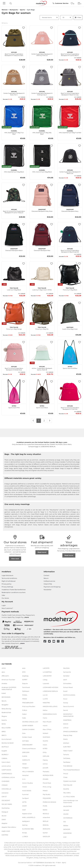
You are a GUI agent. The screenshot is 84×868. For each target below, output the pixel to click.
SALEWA (66, 668)
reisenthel (46, 817)
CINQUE (5, 785)
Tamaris (66, 754)
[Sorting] (49, 18)
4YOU (4, 668)
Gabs (24, 718)
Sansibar (66, 676)
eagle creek (6, 831)
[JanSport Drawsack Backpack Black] (14, 234)
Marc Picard (47, 722)
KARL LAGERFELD (29, 817)
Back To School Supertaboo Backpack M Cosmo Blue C (70, 54)
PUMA (45, 806)
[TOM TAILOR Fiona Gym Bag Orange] (14, 313)
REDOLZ (46, 813)
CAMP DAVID (6, 770)
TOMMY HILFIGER (70, 781)
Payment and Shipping (52, 587)
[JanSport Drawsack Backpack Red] (42, 234)
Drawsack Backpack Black (14, 249)
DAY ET (4, 796)
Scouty (66, 703)
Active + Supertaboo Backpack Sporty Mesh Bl (42, 368)
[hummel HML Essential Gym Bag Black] (14, 156)
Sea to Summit (69, 706)
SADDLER (46, 836)
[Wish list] (72, 3)
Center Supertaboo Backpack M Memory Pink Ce (42, 54)
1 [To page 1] (39, 421)
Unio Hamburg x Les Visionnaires (71, 801)
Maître (45, 710)
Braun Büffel (6, 728)
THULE (66, 774)
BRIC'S (4, 735)
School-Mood (68, 687)
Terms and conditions (9, 578)
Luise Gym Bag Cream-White (42, 289)
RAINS (45, 810)
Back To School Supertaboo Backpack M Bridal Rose (14, 368)
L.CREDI (25, 836)
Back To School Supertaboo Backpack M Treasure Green (14, 54)
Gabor (24, 714)
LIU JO (45, 695)
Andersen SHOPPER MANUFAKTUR (9, 688)
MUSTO (45, 741)
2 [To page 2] (44, 421)
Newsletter (48, 590)
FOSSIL (25, 695)
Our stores (5, 598)
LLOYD (45, 699)
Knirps (24, 833)
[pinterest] (64, 641)
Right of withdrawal (9, 581)
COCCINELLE (6, 789)
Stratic (65, 739)
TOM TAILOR (68, 785)
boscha (4, 720)
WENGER (67, 829)
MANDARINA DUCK (50, 714)
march (45, 726)
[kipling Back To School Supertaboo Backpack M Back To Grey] (70, 77)
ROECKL (46, 825)
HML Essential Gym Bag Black (14, 171)
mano (45, 718)
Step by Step (68, 735)
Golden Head (27, 737)
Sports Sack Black (42, 407)
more (27, 617)
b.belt (4, 693)
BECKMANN (6, 697)
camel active (6, 766)
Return (46, 578)
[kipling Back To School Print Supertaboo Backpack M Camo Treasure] (14, 195)
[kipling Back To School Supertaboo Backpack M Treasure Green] (14, 38)
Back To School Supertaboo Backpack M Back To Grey (70, 93)
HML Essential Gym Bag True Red (70, 131)
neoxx (45, 745)
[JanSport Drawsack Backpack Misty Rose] (42, 195)
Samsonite (67, 672)
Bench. (4, 701)
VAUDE (66, 814)
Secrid (65, 710)
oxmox (45, 764)
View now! (15, 559)
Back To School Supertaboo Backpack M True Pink (70, 407)
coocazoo (5, 793)
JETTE (24, 802)
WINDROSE (67, 833)
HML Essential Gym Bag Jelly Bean (42, 132)
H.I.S (24, 779)
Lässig (45, 680)
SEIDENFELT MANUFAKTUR (68, 715)
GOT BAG (25, 741)
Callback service (49, 581)
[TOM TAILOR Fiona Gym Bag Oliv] (42, 313)
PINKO (45, 791)
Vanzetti (66, 810)
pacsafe (45, 768)
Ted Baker (67, 762)
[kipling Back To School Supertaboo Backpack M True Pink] (70, 391)
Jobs (3, 595)
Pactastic (46, 771)
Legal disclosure (7, 575)
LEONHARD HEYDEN (50, 687)
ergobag (25, 676)
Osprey (45, 760)
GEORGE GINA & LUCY (30, 722)
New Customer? (7, 608)
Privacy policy (7, 584)
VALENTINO (68, 806)
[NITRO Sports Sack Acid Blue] (70, 352)
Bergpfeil (5, 705)
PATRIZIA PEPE (48, 775)
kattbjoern (26, 821)
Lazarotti (46, 683)
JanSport (25, 798)
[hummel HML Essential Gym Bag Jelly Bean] (42, 116)
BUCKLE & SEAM (8, 743)
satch (65, 680)
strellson (66, 743)
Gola (24, 733)
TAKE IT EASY (68, 751)
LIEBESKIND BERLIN (50, 691)
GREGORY (26, 752)
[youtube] (55, 641)
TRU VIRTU (67, 793)
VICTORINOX (68, 818)
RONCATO (46, 829)
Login (4, 605)
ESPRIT (25, 680)
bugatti (4, 751)
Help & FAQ (48, 584)
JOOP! (24, 806)
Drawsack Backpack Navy (70, 210)
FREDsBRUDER (28, 703)
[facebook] (46, 641)
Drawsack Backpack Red (42, 249)
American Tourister (8, 680)
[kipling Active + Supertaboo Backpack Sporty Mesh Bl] (42, 352)
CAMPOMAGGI (7, 774)
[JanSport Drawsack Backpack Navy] (70, 195)
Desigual (5, 812)
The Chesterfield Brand (71, 770)
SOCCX (66, 724)
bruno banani (7, 739)
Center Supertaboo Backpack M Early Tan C (14, 93)
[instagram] (59, 641)
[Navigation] (4, 3)
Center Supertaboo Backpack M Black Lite (70, 171)
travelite (66, 789)
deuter (4, 816)
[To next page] (50, 421)
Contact (46, 575)
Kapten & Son (27, 813)
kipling (25, 825)
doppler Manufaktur (9, 827)
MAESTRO (46, 703)
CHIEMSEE (6, 781)
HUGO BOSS (27, 791)
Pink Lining (47, 787)
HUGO (24, 787)
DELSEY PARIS (7, 804)
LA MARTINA (47, 672)
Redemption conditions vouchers (14, 592)
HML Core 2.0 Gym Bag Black (42, 171)
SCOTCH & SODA (69, 695)
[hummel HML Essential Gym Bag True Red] (70, 116)
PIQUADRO (47, 798)
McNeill (45, 733)
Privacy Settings (7, 587)
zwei (65, 837)
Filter (78, 17)
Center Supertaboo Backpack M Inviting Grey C (42, 93)
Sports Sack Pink (14, 407)
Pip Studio (46, 794)
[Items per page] (66, 18)
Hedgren (25, 768)
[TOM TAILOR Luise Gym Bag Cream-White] (42, 274)
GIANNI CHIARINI (28, 729)
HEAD (24, 764)
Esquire (25, 683)
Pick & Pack (47, 783)
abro (3, 672)
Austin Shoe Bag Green (70, 328)
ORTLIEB (46, 756)
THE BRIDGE (68, 766)
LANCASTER (47, 676)
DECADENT (6, 800)
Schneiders (67, 683)
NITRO (45, 749)
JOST (24, 810)
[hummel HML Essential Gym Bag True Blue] (14, 116)
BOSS (4, 724)
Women (5, 10)
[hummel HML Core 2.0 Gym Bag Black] (42, 156)
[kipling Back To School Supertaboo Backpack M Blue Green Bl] (70, 234)
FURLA (25, 710)
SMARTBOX (67, 720)
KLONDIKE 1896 (28, 829)
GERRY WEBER (28, 726)
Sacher (45, 833)
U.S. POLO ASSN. (69, 796)
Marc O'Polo (47, 729)
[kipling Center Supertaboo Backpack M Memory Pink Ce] (42, 38)
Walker (66, 825)
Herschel (25, 775)
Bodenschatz (6, 712)
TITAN (65, 777)
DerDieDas (6, 808)
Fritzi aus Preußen (29, 706)
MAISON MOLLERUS (50, 706)
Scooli (65, 691)
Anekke (4, 683)
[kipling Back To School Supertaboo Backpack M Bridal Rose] (14, 352)
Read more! (42, 552)
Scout (65, 699)
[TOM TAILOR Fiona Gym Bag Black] (70, 274)
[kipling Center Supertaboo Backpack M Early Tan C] (14, 77)
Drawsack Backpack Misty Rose (42, 210)
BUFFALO (5, 747)
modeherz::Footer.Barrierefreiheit (14, 590)
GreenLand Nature (29, 749)
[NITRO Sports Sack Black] (42, 391)
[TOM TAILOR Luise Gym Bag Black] (14, 274)
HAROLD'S (26, 760)
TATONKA (67, 758)
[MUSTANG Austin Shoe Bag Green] (70, 313)
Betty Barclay (6, 709)
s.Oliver (66, 728)
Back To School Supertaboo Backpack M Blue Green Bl (70, 250)
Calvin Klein (6, 762)
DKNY (4, 819)
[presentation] (12, 3)
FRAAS (25, 699)
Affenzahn (5, 676)
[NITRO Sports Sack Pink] (14, 391)
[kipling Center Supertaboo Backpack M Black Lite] (70, 156)
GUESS (25, 756)
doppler (4, 823)
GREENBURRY (27, 745)
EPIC (24, 672)
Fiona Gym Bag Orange (14, 328)
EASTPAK (5, 835)
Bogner (4, 716)
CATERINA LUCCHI (8, 777)
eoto (24, 668)
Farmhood (26, 687)
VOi (65, 822)
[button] (24, 28)
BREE (4, 732)
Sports (22, 10)
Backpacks (14, 10)
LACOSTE (46, 668)
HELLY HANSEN (28, 771)
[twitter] (50, 641)
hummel (25, 794)
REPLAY (46, 821)
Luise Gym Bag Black (14, 289)
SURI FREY (67, 747)
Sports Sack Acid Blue (70, 367)
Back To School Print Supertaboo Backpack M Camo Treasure (14, 211)
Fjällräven (26, 691)
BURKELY (5, 754)
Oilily (45, 752)
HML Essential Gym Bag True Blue (14, 132)
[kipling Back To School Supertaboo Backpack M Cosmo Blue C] (70, 38)
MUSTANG (46, 737)
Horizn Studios (27, 783)
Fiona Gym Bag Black (70, 289)
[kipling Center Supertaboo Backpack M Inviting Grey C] (42, 77)
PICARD (46, 779)
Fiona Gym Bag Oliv (42, 328)
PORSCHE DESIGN (49, 802)
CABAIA (4, 758)
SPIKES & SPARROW (70, 732)
